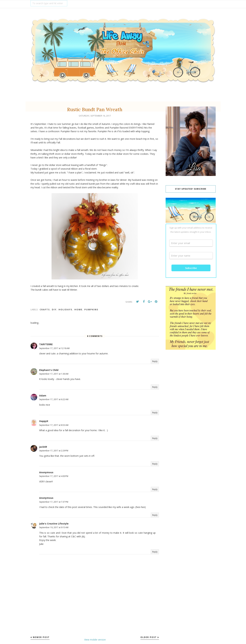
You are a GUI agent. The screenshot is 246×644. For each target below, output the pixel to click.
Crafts (45, 309)
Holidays (65, 309)
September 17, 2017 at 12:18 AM (54, 348)
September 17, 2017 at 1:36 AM (54, 374)
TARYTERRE (46, 344)
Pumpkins (91, 309)
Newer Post (41, 637)
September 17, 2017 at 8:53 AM (54, 425)
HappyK (44, 421)
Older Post (149, 637)
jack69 (43, 447)
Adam (43, 396)
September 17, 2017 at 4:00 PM (54, 476)
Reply (155, 361)
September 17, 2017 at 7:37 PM (54, 502)
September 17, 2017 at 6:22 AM (54, 399)
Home (78, 309)
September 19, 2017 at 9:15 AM (54, 527)
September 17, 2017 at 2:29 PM (54, 451)
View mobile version (95, 640)
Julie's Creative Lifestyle (54, 524)
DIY (54, 309)
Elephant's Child (49, 370)
